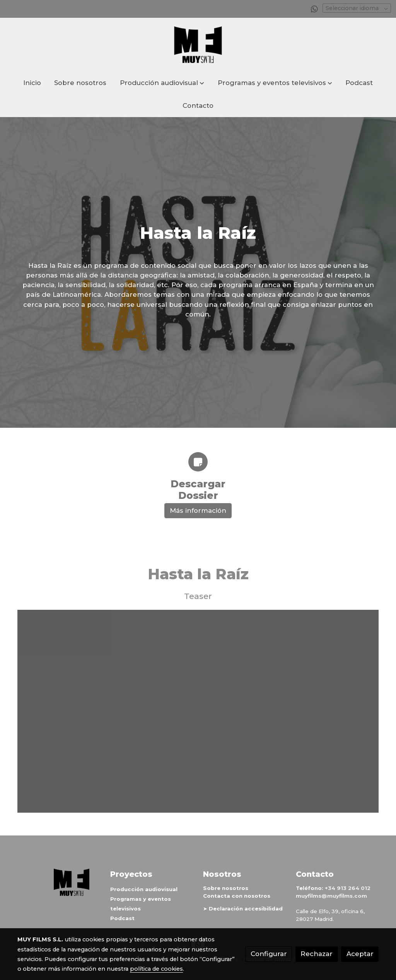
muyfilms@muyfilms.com (331, 896)
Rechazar (317, 954)
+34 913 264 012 (348, 888)
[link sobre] (59, 883)
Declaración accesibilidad (246, 909)
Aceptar (360, 954)
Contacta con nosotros (237, 896)
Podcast (122, 919)
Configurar (269, 954)
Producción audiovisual (144, 889)
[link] (198, 45)
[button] (162, 83)
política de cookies (156, 969)
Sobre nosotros (226, 888)
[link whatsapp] (314, 9)
